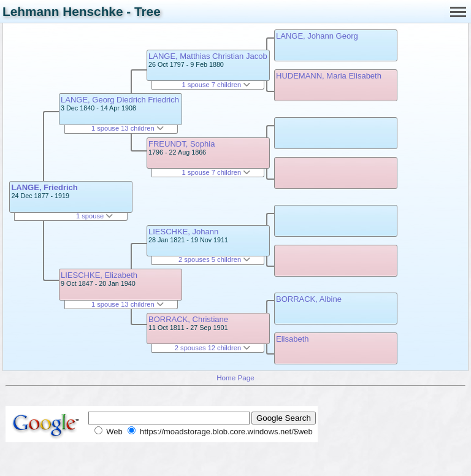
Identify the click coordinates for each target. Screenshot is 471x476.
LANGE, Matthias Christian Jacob (208, 56)
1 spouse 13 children (128, 128)
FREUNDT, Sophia (182, 144)
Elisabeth (292, 339)
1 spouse (94, 216)
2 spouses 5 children (214, 259)
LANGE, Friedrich (44, 187)
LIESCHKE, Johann (183, 232)
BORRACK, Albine (309, 299)
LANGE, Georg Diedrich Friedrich (120, 100)
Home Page (235, 378)
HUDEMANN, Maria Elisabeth (329, 76)
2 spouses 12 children (213, 348)
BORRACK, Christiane (188, 319)
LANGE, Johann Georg (317, 36)
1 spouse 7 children (216, 85)
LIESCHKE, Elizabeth (99, 275)
